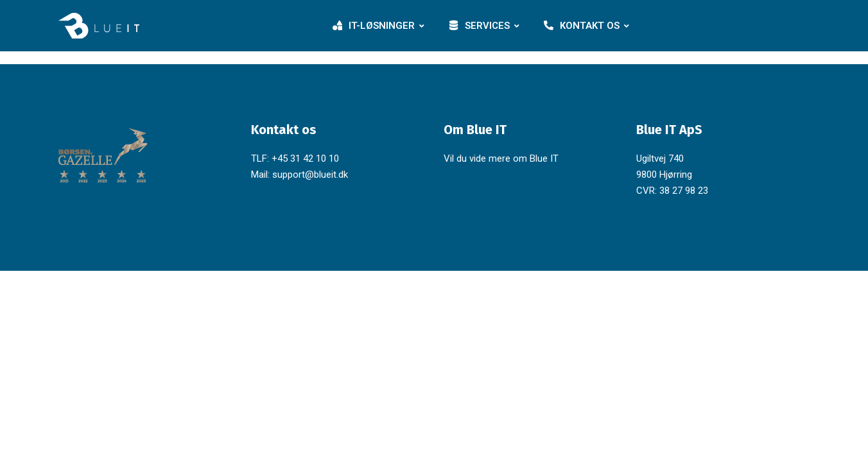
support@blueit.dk (310, 175)
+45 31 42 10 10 (305, 158)
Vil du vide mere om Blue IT (501, 158)
